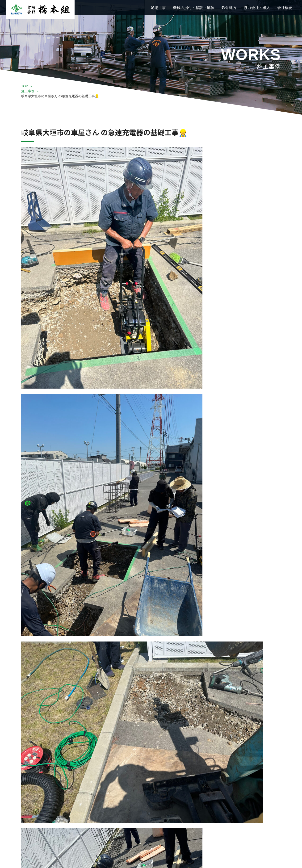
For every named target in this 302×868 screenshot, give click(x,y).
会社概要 (285, 8)
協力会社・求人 (257, 8)
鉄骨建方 (229, 8)
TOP (25, 86)
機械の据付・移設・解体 (194, 8)
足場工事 (158, 8)
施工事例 (28, 91)
